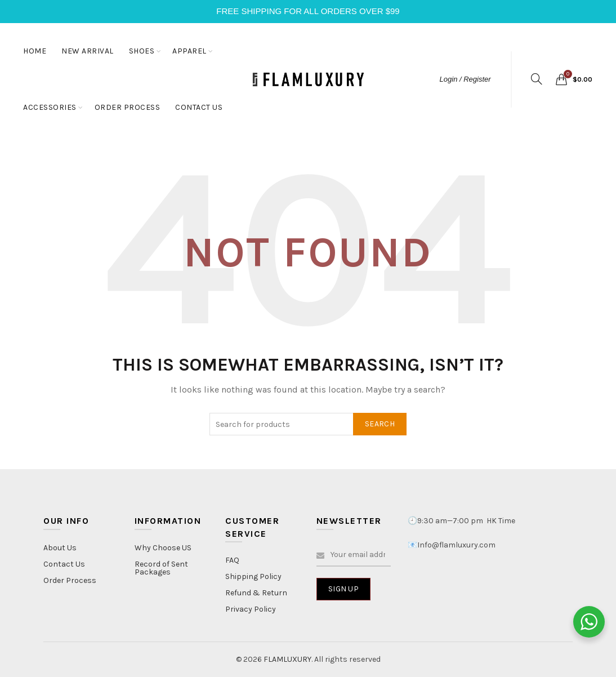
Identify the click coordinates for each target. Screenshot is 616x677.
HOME (35, 51)
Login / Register (465, 79)
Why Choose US (163, 548)
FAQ (232, 560)
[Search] (537, 79)
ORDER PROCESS (128, 107)
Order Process (70, 580)
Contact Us (64, 564)
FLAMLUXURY (287, 659)
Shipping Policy (253, 576)
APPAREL (189, 51)
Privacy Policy (251, 609)
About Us (60, 548)
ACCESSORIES (50, 107)
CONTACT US (199, 107)
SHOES (142, 51)
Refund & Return (256, 593)
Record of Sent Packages (161, 568)
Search (380, 424)
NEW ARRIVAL (88, 51)
